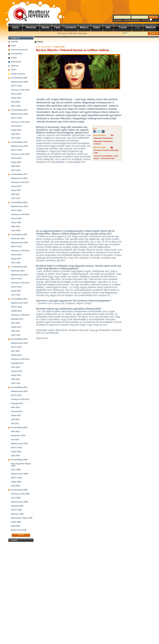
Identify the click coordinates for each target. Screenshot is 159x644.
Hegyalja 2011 (17, 403)
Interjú (14, 58)
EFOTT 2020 (16, 86)
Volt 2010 (15, 439)
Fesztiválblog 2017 (19, 174)
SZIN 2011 (15, 419)
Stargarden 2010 (18, 435)
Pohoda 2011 (17, 411)
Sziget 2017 (16, 190)
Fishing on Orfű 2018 (20, 154)
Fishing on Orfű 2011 (20, 399)
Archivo (21, 535)
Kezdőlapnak (29, 34)
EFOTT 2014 (16, 279)
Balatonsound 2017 (19, 178)
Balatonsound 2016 (19, 206)
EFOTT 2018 (16, 150)
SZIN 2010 (15, 456)
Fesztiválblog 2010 (19, 427)
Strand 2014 (16, 287)
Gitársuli (15, 66)
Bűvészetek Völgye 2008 (22, 518)
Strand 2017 (16, 186)
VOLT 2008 (16, 498)
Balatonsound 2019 (19, 114)
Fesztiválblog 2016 (19, 202)
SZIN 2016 (15, 226)
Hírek (31, 27)
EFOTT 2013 (16, 307)
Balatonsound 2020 (19, 82)
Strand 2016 (16, 218)
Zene (84, 27)
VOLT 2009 (16, 470)
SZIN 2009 (15, 486)
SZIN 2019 (15, 134)
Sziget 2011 (16, 415)
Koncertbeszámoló (19, 50)
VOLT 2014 (16, 295)
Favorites (15, 34)
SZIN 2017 (15, 194)
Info (108, 27)
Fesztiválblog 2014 (19, 267)
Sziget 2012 (16, 375)
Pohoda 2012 (17, 371)
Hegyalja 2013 (17, 319)
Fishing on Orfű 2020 (20, 90)
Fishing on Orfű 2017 (20, 182)
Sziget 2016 (16, 222)
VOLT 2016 (16, 230)
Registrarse (118, 20)
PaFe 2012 (16, 367)
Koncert (71, 27)
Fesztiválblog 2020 (19, 78)
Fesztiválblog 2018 (19, 142)
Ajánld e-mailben (44, 34)
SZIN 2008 (15, 526)
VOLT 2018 (16, 170)
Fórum (123, 27)
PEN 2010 (15, 431)
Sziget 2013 (16, 327)
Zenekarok (46, 27)
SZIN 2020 (15, 102)
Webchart (151, 27)
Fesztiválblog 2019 (19, 110)
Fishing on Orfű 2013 (20, 315)
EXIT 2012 (15, 351)
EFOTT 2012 (16, 347)
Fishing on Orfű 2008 (20, 494)
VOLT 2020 (16, 106)
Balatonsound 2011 (19, 391)
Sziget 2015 (16, 259)
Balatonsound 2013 (19, 303)
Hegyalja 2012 (17, 363)
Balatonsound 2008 (19, 502)
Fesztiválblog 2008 (19, 490)
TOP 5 (14, 70)
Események (16, 62)
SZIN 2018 (15, 166)
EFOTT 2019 (16, 118)
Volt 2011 (15, 423)
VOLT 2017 (16, 198)
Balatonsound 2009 (19, 474)
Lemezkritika (17, 54)
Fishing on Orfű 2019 (20, 122)
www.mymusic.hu (29, 11)
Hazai (13, 46)
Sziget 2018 (16, 162)
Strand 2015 (16, 255)
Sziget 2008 (16, 522)
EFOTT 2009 (16, 478)
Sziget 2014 (16, 291)
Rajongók (57, 27)
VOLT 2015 (16, 263)
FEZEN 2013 (16, 311)
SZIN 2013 (15, 331)
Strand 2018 (16, 158)
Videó (97, 27)
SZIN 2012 (15, 379)
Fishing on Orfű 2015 (20, 251)
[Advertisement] (21, 593)
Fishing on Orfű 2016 (20, 214)
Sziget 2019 (16, 130)
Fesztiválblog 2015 (19, 234)
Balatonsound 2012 (19, 343)
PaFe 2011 (16, 407)
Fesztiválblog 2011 (19, 387)
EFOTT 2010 (16, 448)
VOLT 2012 (16, 383)
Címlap (16, 27)
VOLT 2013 (16, 335)
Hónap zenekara (18, 74)
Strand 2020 (16, 94)
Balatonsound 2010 (19, 444)
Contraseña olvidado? (132, 20)
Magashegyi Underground (103, 138)
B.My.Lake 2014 (18, 271)
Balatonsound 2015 (19, 243)
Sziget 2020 (16, 98)
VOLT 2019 (16, 138)
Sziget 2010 (16, 452)
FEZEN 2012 (16, 355)
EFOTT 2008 (16, 510)
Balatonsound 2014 (19, 275)
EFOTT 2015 (16, 247)
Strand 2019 (16, 126)
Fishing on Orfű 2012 (20, 359)
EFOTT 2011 (16, 395)
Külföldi (14, 42)
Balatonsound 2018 (19, 146)
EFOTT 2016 (16, 210)
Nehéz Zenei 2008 (19, 530)
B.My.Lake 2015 (18, 239)
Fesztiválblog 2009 (19, 460)
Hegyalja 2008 (17, 506)
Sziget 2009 (16, 482)
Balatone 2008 (17, 514)
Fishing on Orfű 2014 (20, 283)
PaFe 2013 (16, 323)
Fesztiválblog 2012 (19, 339)
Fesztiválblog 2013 (19, 299)
